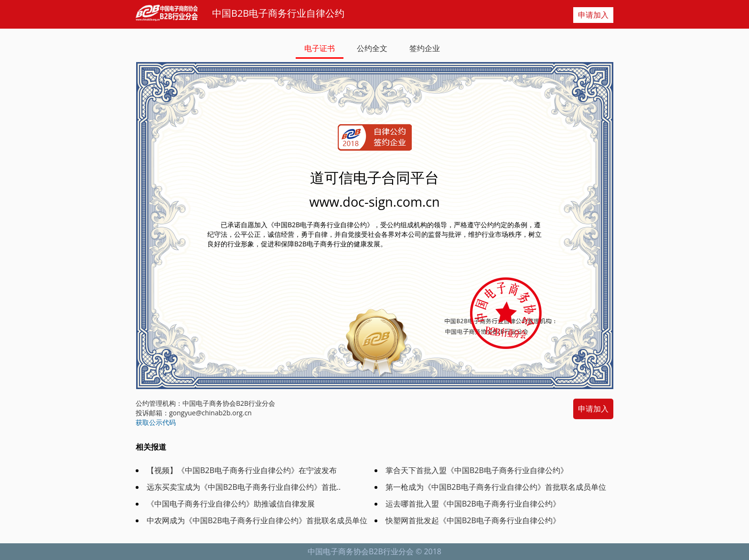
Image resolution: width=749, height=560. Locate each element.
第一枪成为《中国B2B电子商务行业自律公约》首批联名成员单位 (496, 487)
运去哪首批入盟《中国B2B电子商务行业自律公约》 (473, 504)
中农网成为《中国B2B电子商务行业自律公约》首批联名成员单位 (257, 520)
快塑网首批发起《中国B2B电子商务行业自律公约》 (473, 520)
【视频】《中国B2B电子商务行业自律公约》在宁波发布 (242, 470)
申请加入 (593, 15)
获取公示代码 (156, 422)
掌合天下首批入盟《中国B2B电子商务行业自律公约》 (477, 470)
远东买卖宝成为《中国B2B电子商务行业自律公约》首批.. (244, 487)
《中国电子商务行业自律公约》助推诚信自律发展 (231, 504)
